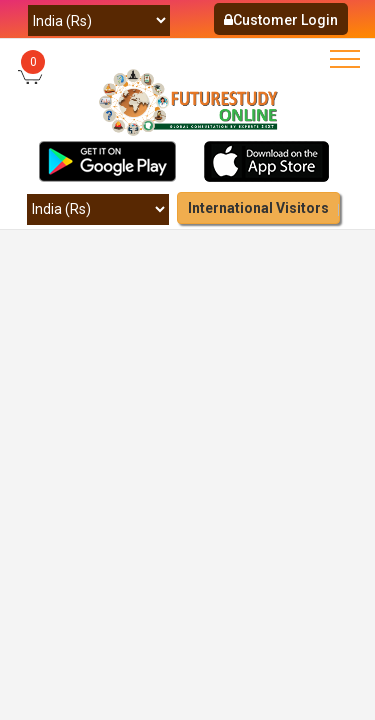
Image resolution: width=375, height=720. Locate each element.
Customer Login (281, 20)
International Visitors (258, 208)
